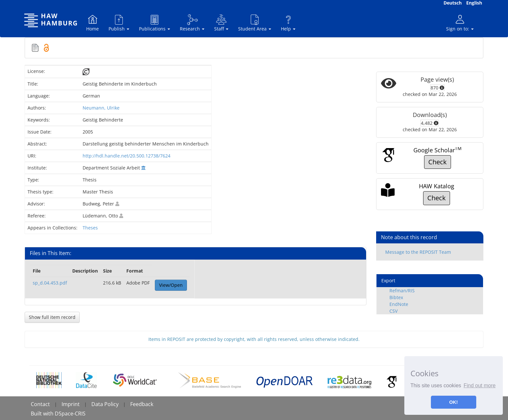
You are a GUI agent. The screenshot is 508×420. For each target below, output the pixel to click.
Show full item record (52, 317)
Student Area (255, 23)
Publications (155, 23)
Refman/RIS (402, 291)
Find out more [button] (480, 385)
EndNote (399, 304)
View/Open (171, 285)
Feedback (142, 404)
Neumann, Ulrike (101, 108)
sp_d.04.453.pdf (50, 283)
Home (92, 23)
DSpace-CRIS (70, 414)
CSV (393, 311)
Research (192, 23)
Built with (43, 414)
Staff (221, 23)
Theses (90, 228)
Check (438, 162)
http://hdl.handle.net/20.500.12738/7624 (127, 156)
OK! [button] (454, 402)
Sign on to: (460, 23)
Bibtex (396, 297)
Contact (40, 404)
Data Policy (105, 404)
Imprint (71, 404)
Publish (119, 23)
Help (288, 23)
